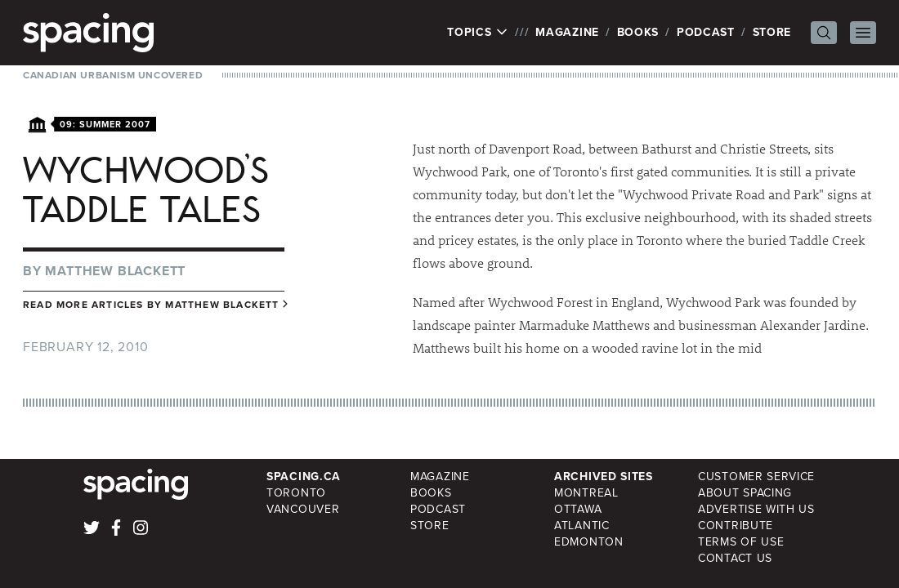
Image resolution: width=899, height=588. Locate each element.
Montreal (586, 493)
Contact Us (735, 558)
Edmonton (589, 542)
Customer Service (756, 477)
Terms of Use (741, 542)
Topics (478, 33)
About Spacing (745, 493)
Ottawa (578, 509)
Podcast (706, 32)
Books (638, 32)
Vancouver (303, 509)
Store (772, 32)
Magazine (567, 32)
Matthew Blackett (115, 271)
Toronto (296, 493)
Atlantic (582, 526)
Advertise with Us (756, 509)
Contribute (736, 526)
